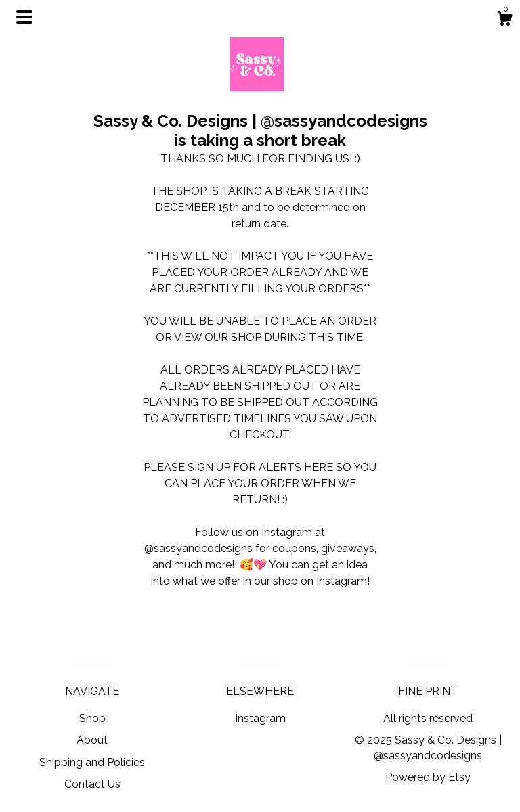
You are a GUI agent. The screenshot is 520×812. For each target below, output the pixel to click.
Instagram (260, 718)
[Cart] (504, 20)
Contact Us (92, 784)
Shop (92, 718)
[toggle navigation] (24, 17)
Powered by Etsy (428, 777)
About (92, 740)
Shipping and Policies (92, 762)
